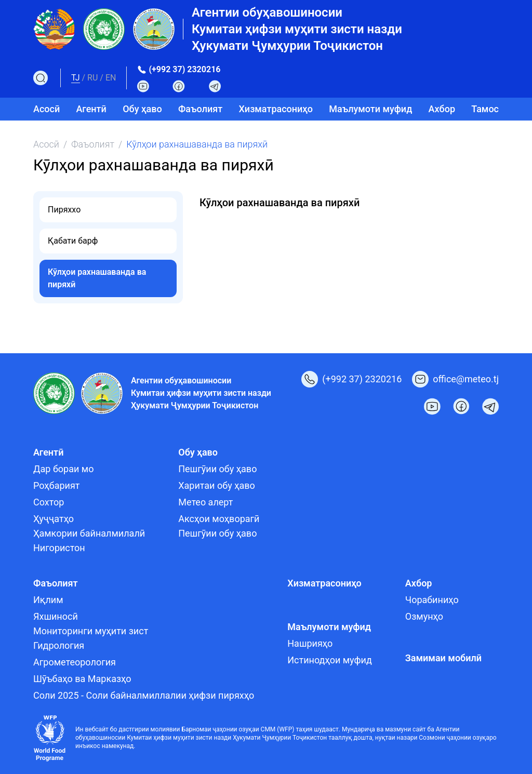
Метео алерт (205, 502)
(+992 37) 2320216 (184, 69)
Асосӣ (46, 109)
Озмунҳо (424, 616)
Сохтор (49, 502)
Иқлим (48, 600)
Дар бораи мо (64, 469)
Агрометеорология (75, 662)
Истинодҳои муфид (330, 660)
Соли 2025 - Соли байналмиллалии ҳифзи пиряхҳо (144, 695)
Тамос (485, 109)
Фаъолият (93, 144)
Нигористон (59, 548)
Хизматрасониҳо (276, 109)
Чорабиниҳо (432, 600)
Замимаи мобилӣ (443, 658)
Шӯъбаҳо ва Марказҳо (82, 679)
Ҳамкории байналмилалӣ (89, 533)
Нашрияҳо (310, 643)
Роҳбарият (56, 485)
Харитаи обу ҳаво (217, 485)
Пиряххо (64, 210)
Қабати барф (73, 241)
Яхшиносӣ (56, 616)
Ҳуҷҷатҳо (54, 519)
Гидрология (59, 645)
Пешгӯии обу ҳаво (217, 469)
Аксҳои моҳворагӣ (219, 519)
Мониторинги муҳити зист (91, 631)
